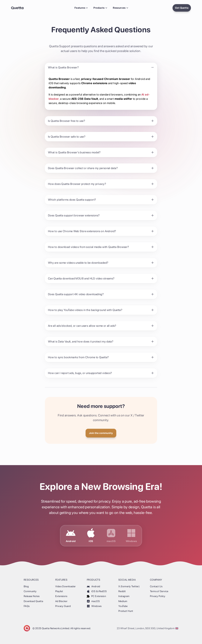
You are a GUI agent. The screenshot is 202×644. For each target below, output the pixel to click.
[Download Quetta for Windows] (131, 536)
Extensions (61, 596)
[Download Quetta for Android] (71, 536)
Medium (123, 601)
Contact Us (156, 586)
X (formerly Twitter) (129, 586)
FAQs (27, 606)
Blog (26, 586)
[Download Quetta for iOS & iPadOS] (91, 536)
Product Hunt (126, 611)
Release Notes (32, 596)
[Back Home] (17, 8)
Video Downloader (65, 586)
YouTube (123, 606)
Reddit (122, 591)
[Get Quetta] (101, 433)
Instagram (124, 596)
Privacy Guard (63, 606)
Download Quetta (33, 601)
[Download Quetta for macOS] (111, 536)
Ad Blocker (61, 601)
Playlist (59, 591)
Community (30, 591)
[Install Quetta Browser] (182, 8)
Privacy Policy (158, 596)
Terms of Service (159, 591)
